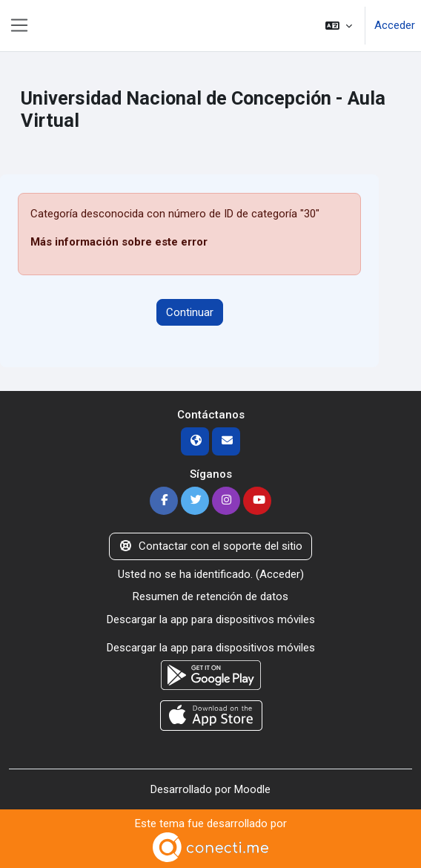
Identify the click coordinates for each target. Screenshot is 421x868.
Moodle (252, 789)
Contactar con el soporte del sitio (210, 546)
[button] (339, 26)
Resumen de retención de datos (210, 596)
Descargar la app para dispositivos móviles (211, 619)
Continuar (190, 312)
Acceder (395, 25)
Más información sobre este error (119, 242)
